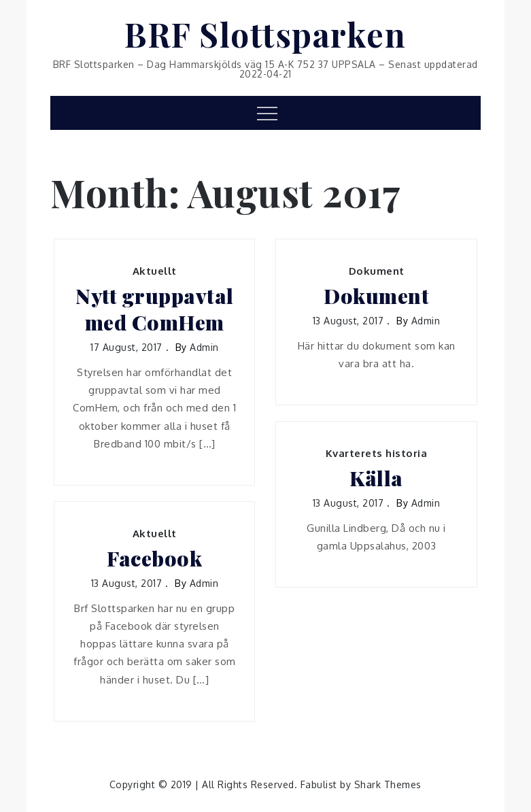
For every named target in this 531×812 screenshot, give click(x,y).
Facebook (154, 559)
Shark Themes (388, 784)
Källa (376, 478)
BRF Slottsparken (265, 34)
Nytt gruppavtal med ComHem (155, 309)
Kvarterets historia (377, 453)
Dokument (377, 271)
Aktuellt (155, 271)
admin (204, 347)
